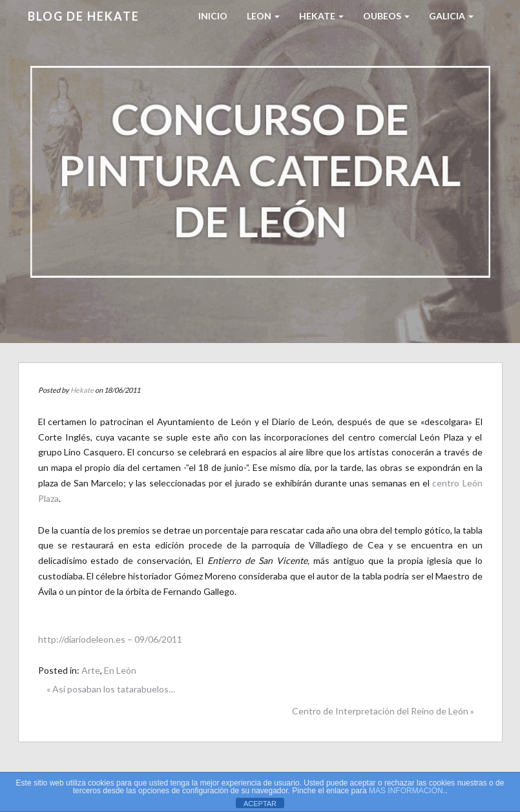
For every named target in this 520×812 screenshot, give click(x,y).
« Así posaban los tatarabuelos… (111, 689)
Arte (91, 670)
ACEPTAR (260, 804)
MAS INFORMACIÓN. (407, 791)
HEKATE (321, 16)
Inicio (213, 16)
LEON (263, 16)
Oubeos (386, 16)
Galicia (451, 16)
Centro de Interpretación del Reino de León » (383, 711)
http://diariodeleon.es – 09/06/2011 (110, 639)
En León (120, 670)
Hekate (82, 390)
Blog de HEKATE (84, 16)
